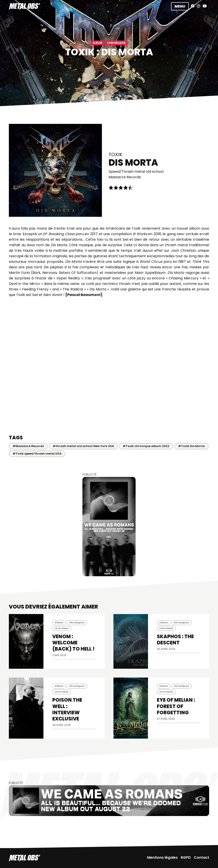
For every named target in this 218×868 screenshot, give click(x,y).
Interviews (62, 628)
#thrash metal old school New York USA (83, 446)
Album (97, 43)
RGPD (186, 857)
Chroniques (116, 43)
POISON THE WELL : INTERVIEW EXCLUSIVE (67, 709)
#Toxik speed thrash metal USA (37, 454)
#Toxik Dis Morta (191, 446)
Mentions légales (162, 857)
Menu (180, 6)
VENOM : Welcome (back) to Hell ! (73, 643)
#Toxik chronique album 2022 (146, 446)
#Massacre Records (28, 446)
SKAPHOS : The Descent (175, 640)
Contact (201, 857)
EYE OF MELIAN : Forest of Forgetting (176, 706)
